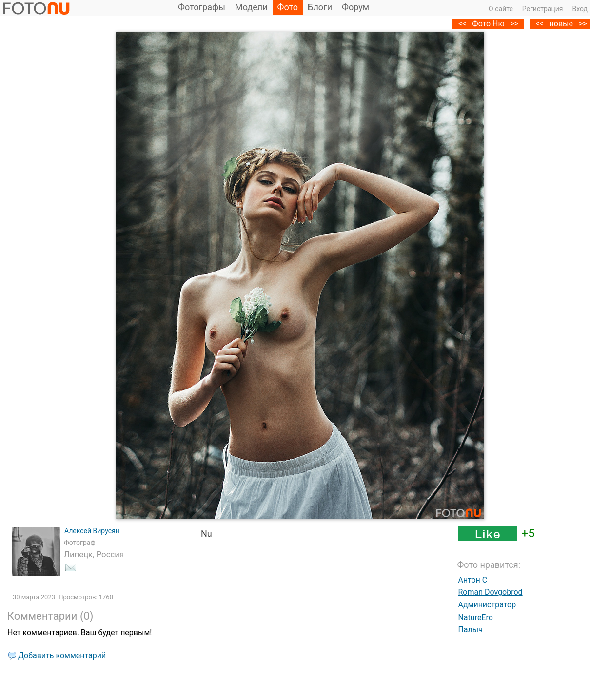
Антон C (472, 580)
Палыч (470, 630)
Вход (580, 9)
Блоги (320, 7)
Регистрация (543, 9)
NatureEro (475, 617)
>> (514, 24)
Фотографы (202, 7)
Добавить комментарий (62, 655)
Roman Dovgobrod (490, 592)
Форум (355, 7)
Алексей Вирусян (92, 531)
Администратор (487, 605)
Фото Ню (488, 24)
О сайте (501, 9)
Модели (251, 7)
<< (539, 24)
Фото (288, 7)
